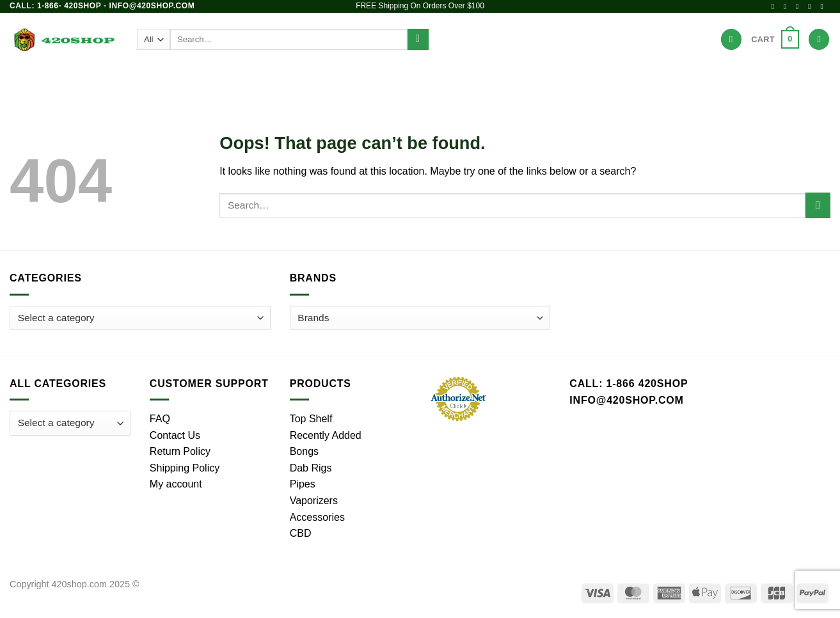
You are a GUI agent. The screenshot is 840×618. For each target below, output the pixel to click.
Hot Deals (626, 80)
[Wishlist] (731, 39)
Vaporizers (428, 80)
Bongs (265, 80)
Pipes (311, 80)
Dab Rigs (362, 80)
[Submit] (418, 40)
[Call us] (824, 6)
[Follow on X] (800, 6)
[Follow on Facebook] (775, 6)
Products (210, 80)
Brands (568, 80)
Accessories (504, 80)
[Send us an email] (812, 6)
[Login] (819, 39)
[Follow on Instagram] (788, 6)
